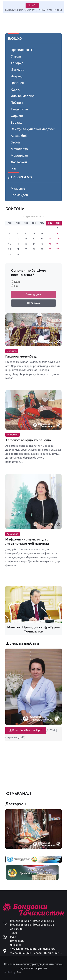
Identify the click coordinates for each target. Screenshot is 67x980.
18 (26, 244)
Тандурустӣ (19, 109)
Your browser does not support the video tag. (33, 764)
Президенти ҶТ (22, 50)
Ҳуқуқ (15, 89)
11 (26, 239)
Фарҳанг (17, 116)
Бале (17, 282)
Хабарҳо (17, 63)
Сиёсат (16, 56)
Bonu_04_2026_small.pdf (26, 730)
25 (26, 249)
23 (10, 249)
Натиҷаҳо (33, 303)
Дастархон (19, 162)
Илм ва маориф (23, 96)
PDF (14, 169)
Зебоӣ (15, 142)
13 (42, 239)
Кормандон (19, 195)
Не (16, 286)
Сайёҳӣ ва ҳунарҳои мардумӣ (33, 129)
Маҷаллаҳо (19, 149)
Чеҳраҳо (17, 76)
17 (18, 244)
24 (18, 249)
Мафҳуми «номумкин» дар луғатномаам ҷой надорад (27, 541)
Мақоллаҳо (19, 156)
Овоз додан (33, 294)
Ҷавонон (17, 83)
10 (18, 239)
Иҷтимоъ (18, 70)
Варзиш (17, 122)
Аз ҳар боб (19, 136)
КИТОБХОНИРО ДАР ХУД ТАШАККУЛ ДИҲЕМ (33, 10)
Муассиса (18, 188)
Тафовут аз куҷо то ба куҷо (28, 440)
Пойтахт (17, 103)
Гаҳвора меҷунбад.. (21, 356)
